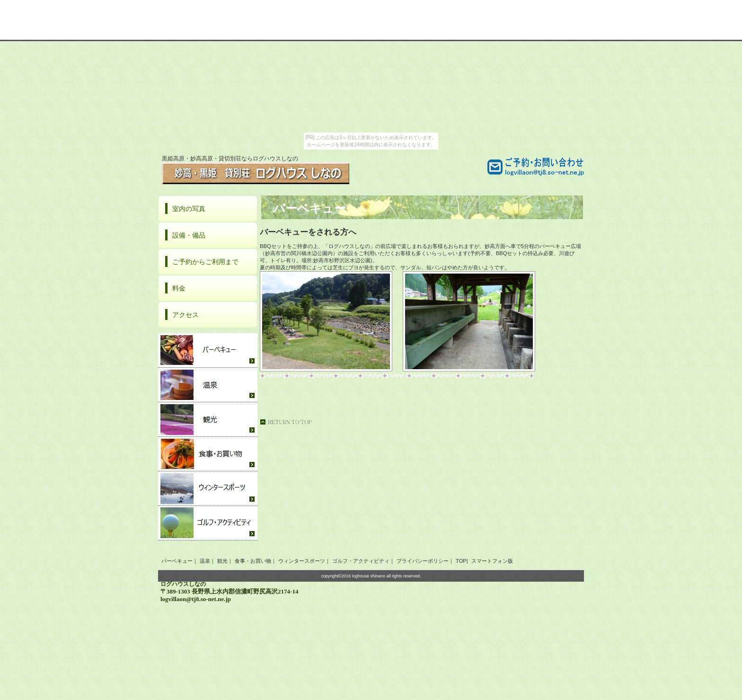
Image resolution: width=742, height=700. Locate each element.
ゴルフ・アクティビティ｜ (363, 561)
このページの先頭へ (286, 422)
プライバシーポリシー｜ (425, 561)
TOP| (462, 561)
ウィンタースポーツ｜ (304, 561)
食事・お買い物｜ (256, 561)
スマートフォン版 (491, 561)
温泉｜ (208, 561)
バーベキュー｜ (180, 561)
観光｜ (225, 561)
